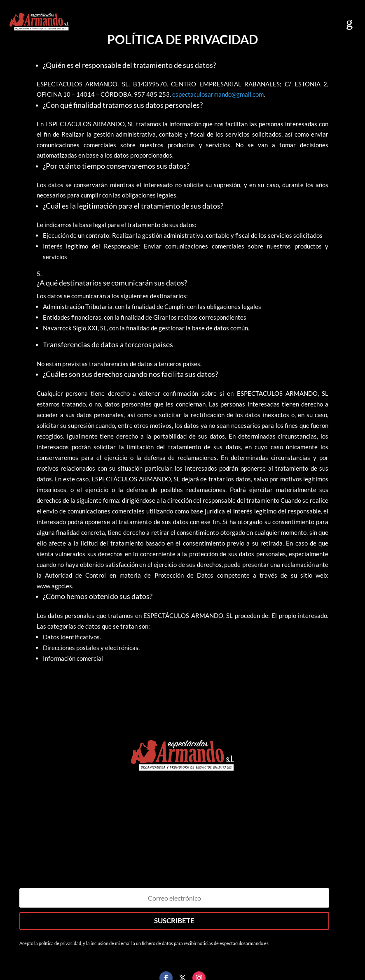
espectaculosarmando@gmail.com (218, 94)
